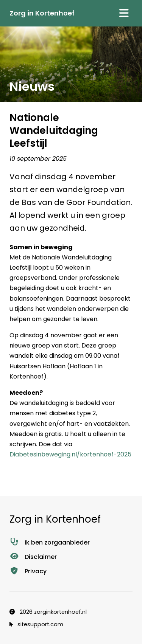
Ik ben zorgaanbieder (50, 542)
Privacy (28, 571)
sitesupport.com (36, 624)
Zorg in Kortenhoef (42, 13)
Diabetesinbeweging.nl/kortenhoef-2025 (70, 454)
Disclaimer (33, 557)
